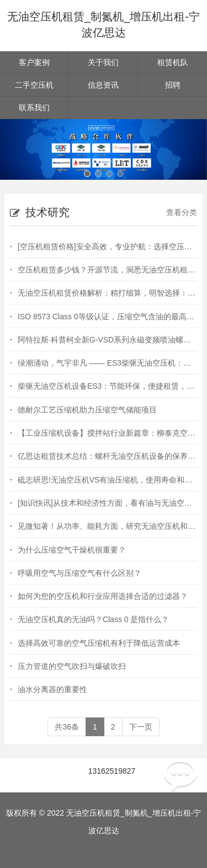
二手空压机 (34, 85)
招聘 (173, 85)
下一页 (141, 727)
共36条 (67, 727)
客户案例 (34, 62)
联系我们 (34, 108)
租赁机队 (173, 62)
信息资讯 (103, 85)
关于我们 (103, 62)
